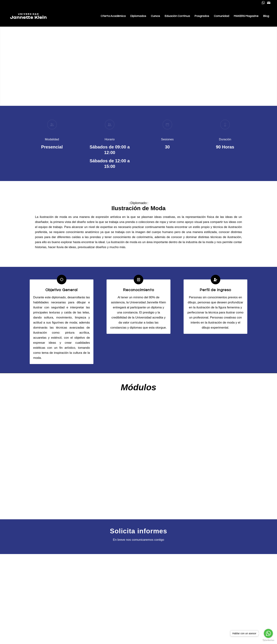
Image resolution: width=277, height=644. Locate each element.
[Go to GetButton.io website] (268, 640)
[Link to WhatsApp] (263, 3)
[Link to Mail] (269, 3)
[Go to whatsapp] (268, 633)
